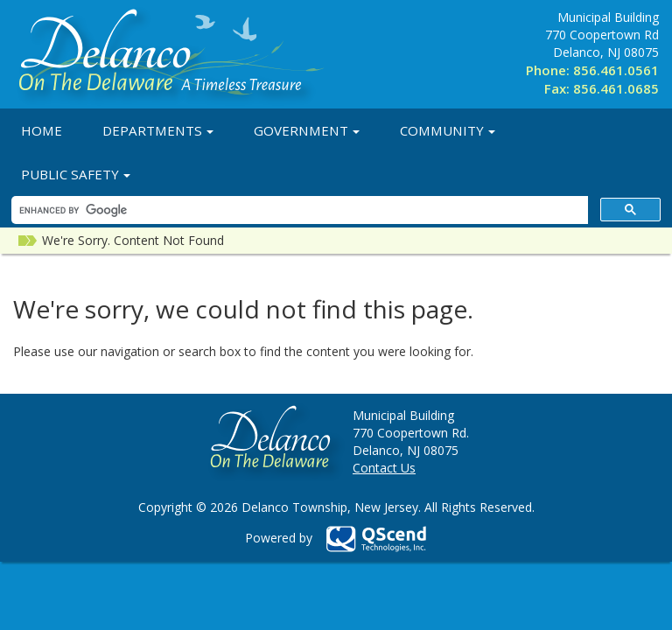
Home (42, 130)
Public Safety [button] (76, 174)
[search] (298, 210)
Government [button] (307, 130)
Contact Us (384, 468)
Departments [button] (158, 130)
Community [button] (448, 130)
